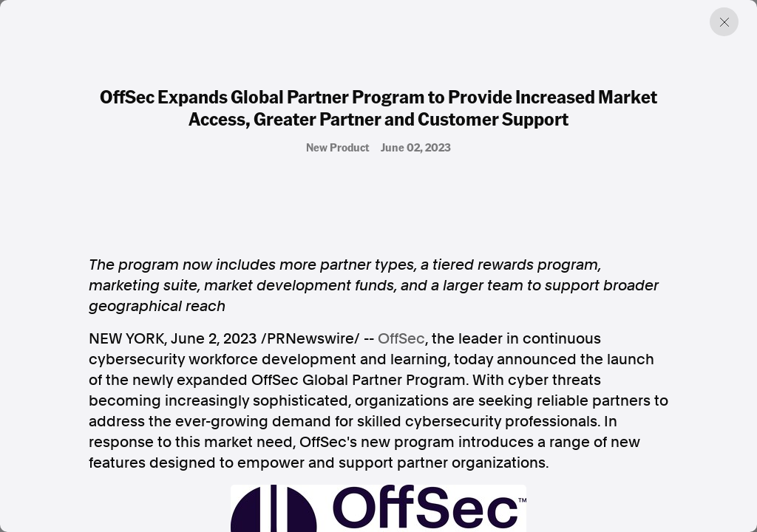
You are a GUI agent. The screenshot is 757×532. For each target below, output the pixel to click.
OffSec (401, 338)
